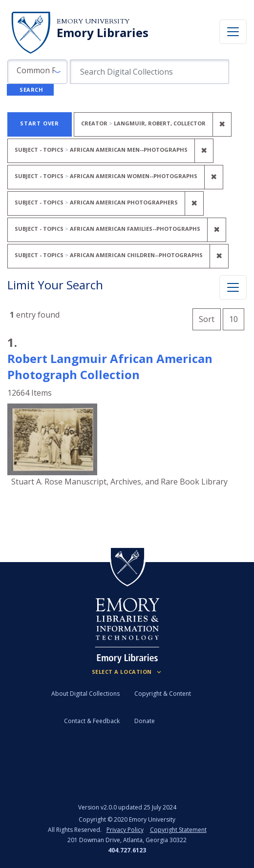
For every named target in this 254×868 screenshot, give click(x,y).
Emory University (93, 21)
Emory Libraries (103, 33)
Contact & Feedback (92, 721)
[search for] (150, 72)
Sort (207, 319)
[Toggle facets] (233, 287)
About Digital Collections (85, 694)
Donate (145, 721)
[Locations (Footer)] (127, 672)
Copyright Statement (178, 830)
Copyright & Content (163, 694)
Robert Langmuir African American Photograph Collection (110, 366)
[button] (37, 72)
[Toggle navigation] (233, 32)
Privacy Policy (125, 830)
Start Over (40, 123)
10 (237, 318)
